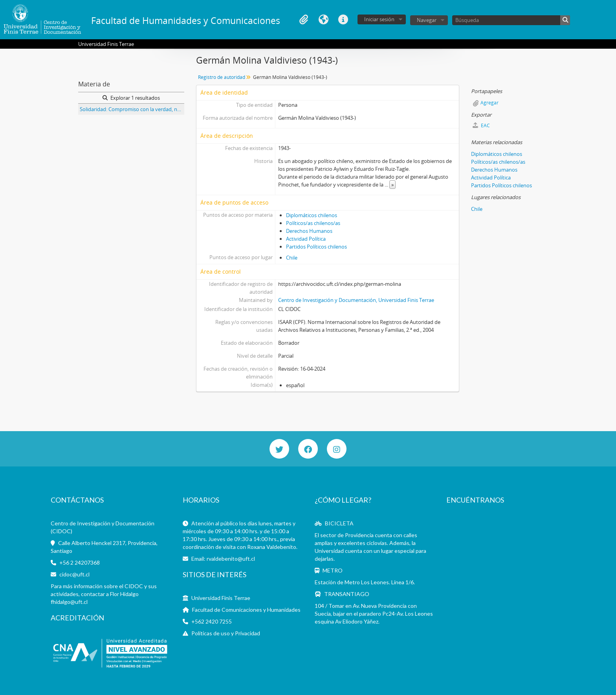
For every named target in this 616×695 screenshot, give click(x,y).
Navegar (427, 20)
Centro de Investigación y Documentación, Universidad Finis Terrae (356, 300)
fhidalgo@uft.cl (69, 602)
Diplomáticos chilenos (312, 215)
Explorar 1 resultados (131, 98)
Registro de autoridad (222, 77)
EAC (481, 125)
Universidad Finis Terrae (221, 598)
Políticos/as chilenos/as (313, 223)
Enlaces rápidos (343, 20)
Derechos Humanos (309, 231)
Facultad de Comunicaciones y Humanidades (246, 610)
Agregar (489, 103)
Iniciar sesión (379, 19)
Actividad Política (306, 239)
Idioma (323, 20)
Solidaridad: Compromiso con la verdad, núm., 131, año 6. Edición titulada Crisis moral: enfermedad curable (132, 109)
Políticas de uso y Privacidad (226, 633)
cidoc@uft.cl (74, 574)
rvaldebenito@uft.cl (231, 559)
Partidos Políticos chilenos (316, 247)
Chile (292, 258)
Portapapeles (304, 20)
